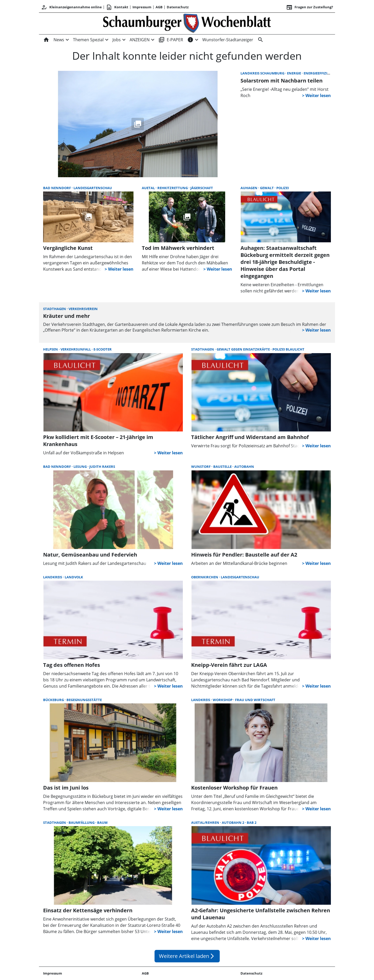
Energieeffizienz (319, 73)
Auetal (149, 188)
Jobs (117, 40)
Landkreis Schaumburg (263, 73)
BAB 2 (252, 823)
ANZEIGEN (140, 40)
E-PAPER (171, 40)
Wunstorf (201, 467)
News (59, 40)
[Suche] (259, 40)
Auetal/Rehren (206, 823)
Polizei (283, 188)
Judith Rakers (102, 467)
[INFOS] (190, 40)
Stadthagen (55, 309)
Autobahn (244, 467)
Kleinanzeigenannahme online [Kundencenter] (71, 7)
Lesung (81, 467)
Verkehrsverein (83, 309)
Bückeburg (54, 700)
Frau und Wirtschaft (255, 700)
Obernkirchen (205, 577)
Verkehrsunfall (76, 349)
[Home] (47, 40)
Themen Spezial (88, 40)
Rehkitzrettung (173, 188)
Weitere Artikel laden (187, 956)
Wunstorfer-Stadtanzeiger (228, 40)
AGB (159, 7)
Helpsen (51, 349)
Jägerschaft (202, 188)
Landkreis (53, 577)
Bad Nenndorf (57, 188)
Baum (102, 823)
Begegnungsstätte (84, 700)
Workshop (223, 700)
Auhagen (249, 188)
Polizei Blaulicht (288, 349)
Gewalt (267, 188)
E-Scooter (103, 349)
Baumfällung (82, 823)
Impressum (142, 7)
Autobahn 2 (233, 823)
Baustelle (223, 467)
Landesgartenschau (93, 188)
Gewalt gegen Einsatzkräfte (244, 349)
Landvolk (74, 577)
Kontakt (117, 7)
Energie (294, 73)
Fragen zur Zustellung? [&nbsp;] (310, 7)
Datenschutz (178, 7)
